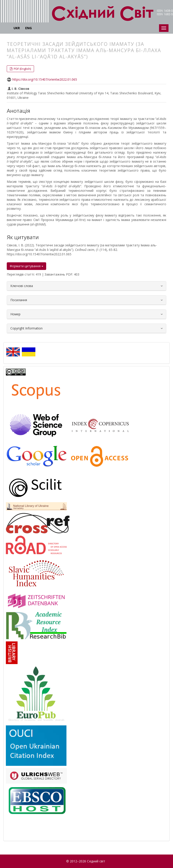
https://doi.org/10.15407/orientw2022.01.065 (45, 79)
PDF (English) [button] (22, 69)
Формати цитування (26, 266)
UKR (17, 28)
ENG (28, 28)
